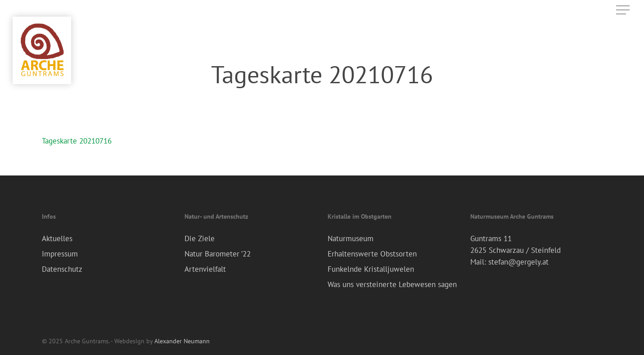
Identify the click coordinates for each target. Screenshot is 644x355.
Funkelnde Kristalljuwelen (371, 269)
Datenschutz (62, 269)
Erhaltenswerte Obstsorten (372, 254)
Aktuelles (57, 238)
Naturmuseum (351, 238)
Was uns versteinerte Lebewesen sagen (392, 284)
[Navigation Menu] (624, 10)
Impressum (60, 254)
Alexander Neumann (182, 341)
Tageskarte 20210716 (77, 141)
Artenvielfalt (205, 269)
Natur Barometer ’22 (218, 254)
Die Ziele (200, 238)
